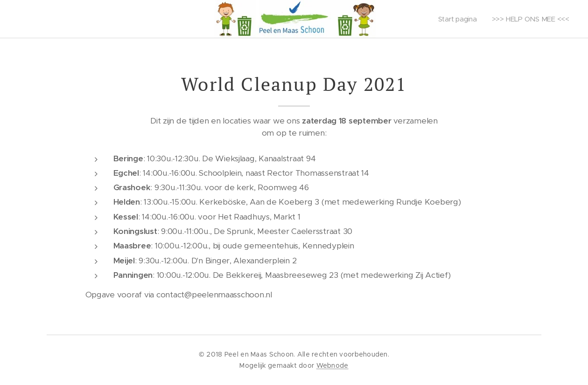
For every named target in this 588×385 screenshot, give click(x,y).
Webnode (332, 365)
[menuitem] (458, 19)
